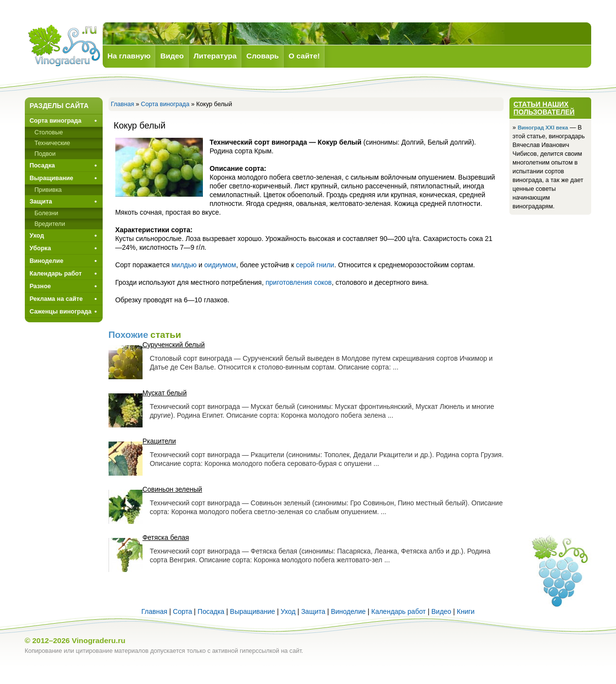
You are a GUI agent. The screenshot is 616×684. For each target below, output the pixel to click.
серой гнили (315, 265)
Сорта (182, 611)
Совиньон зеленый (172, 489)
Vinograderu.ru (99, 640)
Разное (40, 286)
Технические (52, 143)
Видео (441, 611)
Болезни (46, 213)
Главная (123, 104)
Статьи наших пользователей (544, 108)
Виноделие (47, 261)
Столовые (49, 132)
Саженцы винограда (61, 312)
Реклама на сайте (56, 299)
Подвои (45, 154)
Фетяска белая (166, 537)
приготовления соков (299, 282)
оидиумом (220, 265)
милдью (184, 265)
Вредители (50, 224)
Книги (466, 611)
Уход (37, 236)
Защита (41, 202)
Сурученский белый (174, 345)
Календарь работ (56, 274)
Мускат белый (165, 393)
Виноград (64, 46)
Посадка (42, 166)
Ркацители (159, 441)
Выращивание (52, 178)
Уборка (40, 248)
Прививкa (48, 190)
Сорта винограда (165, 104)
